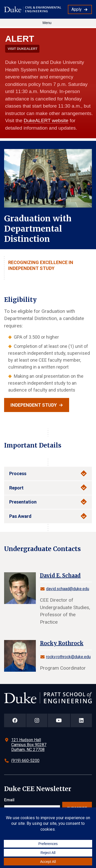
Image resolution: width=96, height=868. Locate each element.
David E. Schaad (60, 575)
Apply (77, 9)
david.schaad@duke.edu (68, 589)
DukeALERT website (46, 121)
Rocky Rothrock (62, 643)
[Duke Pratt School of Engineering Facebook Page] (15, 720)
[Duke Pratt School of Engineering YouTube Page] (59, 720)
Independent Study (34, 405)
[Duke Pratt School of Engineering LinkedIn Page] (81, 720)
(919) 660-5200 (25, 761)
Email (9, 800)
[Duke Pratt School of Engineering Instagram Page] (37, 720)
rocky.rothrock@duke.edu (68, 657)
